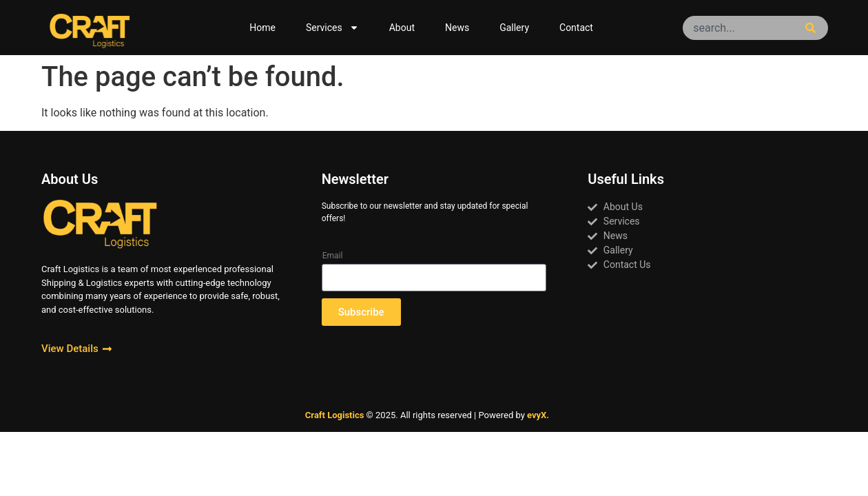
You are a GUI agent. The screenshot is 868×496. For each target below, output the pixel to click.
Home (262, 28)
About (402, 28)
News (457, 28)
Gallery (514, 28)
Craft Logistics (335, 415)
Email (333, 256)
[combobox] (741, 28)
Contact (576, 28)
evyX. (538, 415)
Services (332, 28)
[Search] (813, 28)
